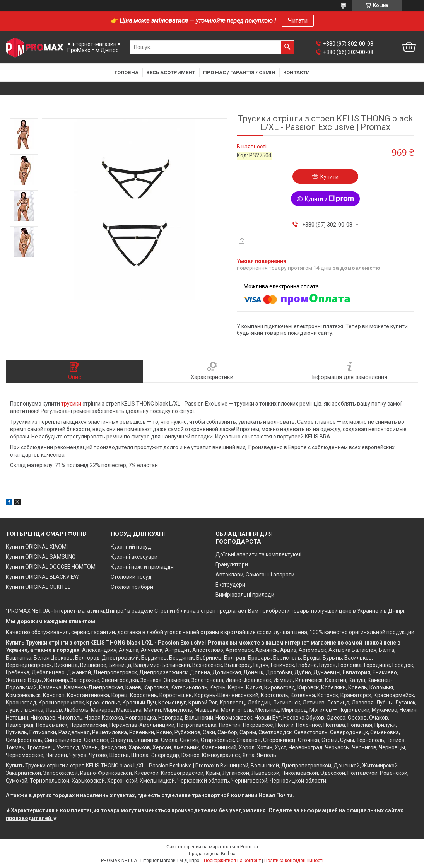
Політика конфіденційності (294, 861)
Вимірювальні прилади (245, 595)
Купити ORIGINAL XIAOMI (37, 547)
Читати (298, 21)
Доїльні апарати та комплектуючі (258, 554)
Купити (329, 177)
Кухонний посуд (131, 547)
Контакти (297, 72)
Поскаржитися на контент (232, 861)
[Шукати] (287, 47)
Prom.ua (249, 847)
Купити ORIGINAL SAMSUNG (41, 557)
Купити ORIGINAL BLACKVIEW (42, 577)
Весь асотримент (171, 72)
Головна (127, 72)
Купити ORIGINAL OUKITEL (38, 587)
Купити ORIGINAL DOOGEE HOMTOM (51, 567)
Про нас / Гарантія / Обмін (239, 72)
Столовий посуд (131, 577)
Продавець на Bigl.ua (212, 854)
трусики (71, 404)
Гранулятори (232, 564)
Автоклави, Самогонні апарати (255, 575)
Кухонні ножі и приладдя (142, 567)
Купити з (329, 199)
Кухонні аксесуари (134, 557)
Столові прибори (132, 587)
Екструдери (230, 585)
